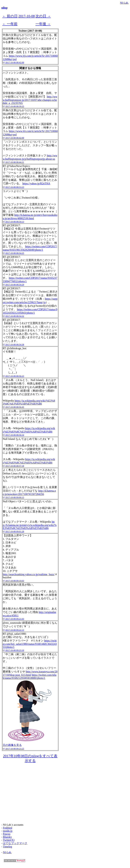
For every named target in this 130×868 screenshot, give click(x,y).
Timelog (7, 847)
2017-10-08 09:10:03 (15, 581)
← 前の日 (10, 16)
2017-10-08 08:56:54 (15, 435)
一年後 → (43, 24)
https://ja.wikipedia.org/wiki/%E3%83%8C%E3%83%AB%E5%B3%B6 (29, 402)
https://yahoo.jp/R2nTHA (36, 183)
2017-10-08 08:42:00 (15, 62)
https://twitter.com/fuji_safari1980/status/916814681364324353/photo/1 (30, 644)
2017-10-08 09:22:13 (15, 630)
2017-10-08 (27, 16)
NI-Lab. (124, 3)
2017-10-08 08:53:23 (15, 187)
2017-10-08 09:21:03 (15, 619)
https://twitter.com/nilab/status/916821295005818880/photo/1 (30, 676)
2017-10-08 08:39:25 (15, 106)
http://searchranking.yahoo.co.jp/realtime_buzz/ (29, 574)
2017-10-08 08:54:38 (15, 344)
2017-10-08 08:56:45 (15, 407)
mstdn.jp (8, 831)
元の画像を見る (12, 745)
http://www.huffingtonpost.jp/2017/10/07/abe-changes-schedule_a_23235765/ (30, 100)
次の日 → (43, 16)
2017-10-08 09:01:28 (15, 531)
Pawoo (7, 834)
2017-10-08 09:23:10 (15, 650)
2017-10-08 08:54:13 (15, 222)
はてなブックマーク (15, 843)
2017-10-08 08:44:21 (15, 162)
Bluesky (7, 837)
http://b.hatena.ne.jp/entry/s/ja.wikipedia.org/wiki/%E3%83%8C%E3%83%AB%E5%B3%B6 (30, 525)
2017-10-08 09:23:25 (15, 749)
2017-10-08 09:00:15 (15, 497)
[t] (4, 62)
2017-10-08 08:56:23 (15, 376)
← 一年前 (10, 24)
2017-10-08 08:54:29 (15, 285)
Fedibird (7, 828)
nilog (4, 8)
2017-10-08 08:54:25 (15, 253)
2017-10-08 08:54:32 (15, 316)
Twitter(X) (9, 840)
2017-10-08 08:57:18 (15, 466)
